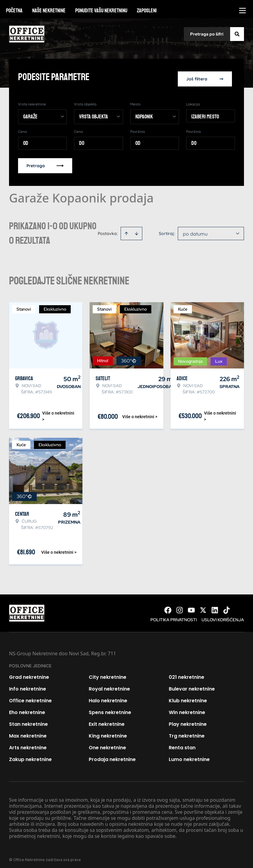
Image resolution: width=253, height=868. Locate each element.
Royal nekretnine (109, 685)
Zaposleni (147, 11)
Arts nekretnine (28, 744)
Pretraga (45, 162)
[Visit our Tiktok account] (227, 606)
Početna (14, 11)
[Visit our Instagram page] (180, 606)
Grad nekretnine (29, 674)
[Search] (237, 34)
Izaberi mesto (205, 113)
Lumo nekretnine (189, 756)
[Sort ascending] (126, 230)
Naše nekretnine (49, 11)
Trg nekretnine (187, 732)
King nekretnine (108, 732)
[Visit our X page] (203, 606)
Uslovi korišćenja (223, 616)
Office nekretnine (30, 697)
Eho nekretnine (27, 709)
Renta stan (182, 744)
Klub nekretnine (188, 697)
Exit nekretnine (107, 721)
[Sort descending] (137, 230)
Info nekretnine (28, 685)
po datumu (195, 230)
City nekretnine (108, 674)
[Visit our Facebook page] (168, 606)
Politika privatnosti (174, 616)
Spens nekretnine (110, 709)
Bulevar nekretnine (192, 685)
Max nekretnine (28, 732)
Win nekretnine (187, 709)
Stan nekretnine (28, 721)
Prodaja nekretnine (112, 756)
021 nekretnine (187, 674)
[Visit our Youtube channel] (191, 606)
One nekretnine (107, 744)
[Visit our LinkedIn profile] (215, 606)
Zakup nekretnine (30, 756)
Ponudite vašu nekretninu (101, 11)
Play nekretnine (188, 721)
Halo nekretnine (108, 697)
